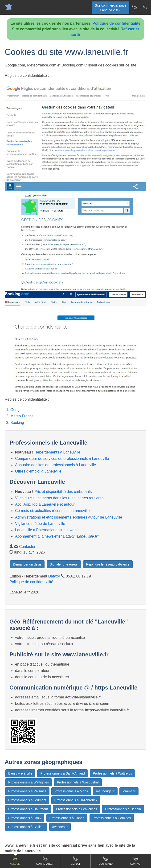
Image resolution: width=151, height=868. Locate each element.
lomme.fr (129, 791)
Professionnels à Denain (123, 809)
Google (16, 410)
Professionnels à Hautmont (28, 809)
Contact (136, 861)
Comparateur (45, 861)
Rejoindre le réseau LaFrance (108, 564)
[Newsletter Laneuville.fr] (135, 7)
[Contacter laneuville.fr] (144, 7)
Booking (17, 423)
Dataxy (54, 576)
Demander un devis (27, 564)
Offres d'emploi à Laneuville (38, 471)
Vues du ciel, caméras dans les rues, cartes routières (59, 498)
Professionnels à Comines (112, 818)
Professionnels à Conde (67, 818)
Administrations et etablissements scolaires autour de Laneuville (69, 517)
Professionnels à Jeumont (27, 800)
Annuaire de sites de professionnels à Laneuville (55, 465)
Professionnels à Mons (71, 791)
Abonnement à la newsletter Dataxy (57, 536)
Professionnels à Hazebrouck (76, 800)
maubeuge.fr (105, 791)
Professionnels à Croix (25, 818)
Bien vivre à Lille (20, 773)
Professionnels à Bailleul (26, 827)
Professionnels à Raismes (27, 791)
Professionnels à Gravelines (77, 809)
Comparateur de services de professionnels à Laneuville (62, 459)
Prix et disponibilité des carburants (63, 492)
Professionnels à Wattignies (29, 782)
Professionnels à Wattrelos (112, 773)
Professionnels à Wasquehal (78, 782)
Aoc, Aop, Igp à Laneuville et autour (45, 504)
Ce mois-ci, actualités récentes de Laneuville (52, 511)
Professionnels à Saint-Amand (62, 773)
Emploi (75, 861)
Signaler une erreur (64, 564)
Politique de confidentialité (117, 23)
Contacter (27, 547)
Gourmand (105, 861)
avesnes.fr (60, 827)
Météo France (22, 416)
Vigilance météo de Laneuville (40, 524)
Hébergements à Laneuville (57, 452)
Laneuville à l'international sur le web (46, 530)
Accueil (15, 861)
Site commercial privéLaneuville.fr (110, 8)
